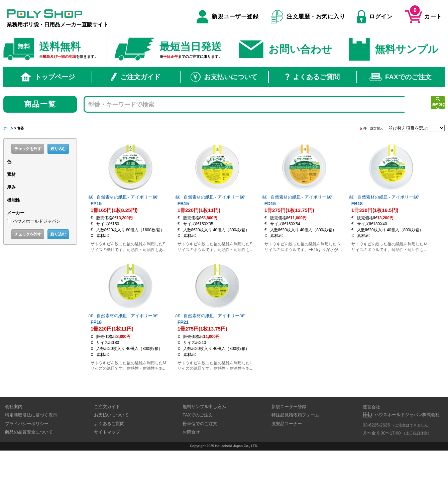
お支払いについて (224, 77)
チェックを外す (28, 149)
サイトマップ (107, 469)
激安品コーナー (287, 460)
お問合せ (191, 469)
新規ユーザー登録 (228, 17)
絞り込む (58, 149)
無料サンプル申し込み (204, 443)
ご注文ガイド (136, 77)
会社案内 (14, 443)
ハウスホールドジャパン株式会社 (407, 452)
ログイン (375, 17)
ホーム (8, 128)
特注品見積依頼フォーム (295, 452)
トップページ (47, 77)
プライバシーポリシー (27, 460)
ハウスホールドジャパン (37, 221)
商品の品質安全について (29, 469)
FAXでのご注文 (401, 77)
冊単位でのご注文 (200, 460)
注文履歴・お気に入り (308, 17)
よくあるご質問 (312, 77)
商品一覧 (40, 104)
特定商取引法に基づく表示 (31, 452)
